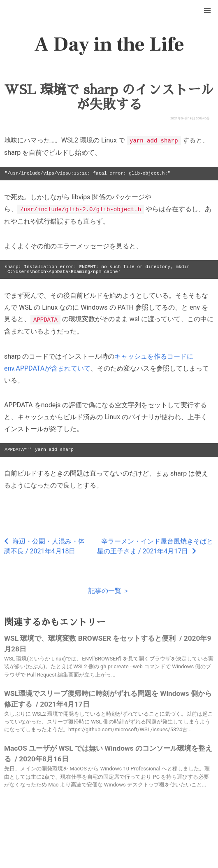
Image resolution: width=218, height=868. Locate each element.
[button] (207, 11)
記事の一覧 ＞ (109, 589)
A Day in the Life (109, 44)
